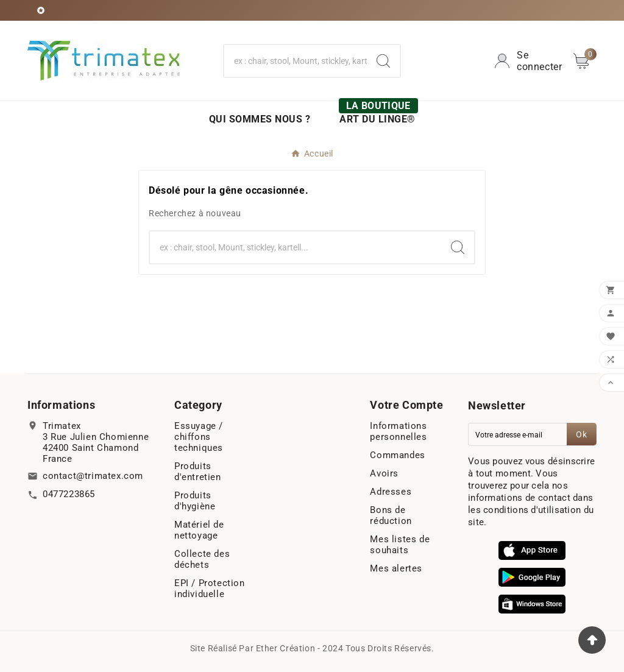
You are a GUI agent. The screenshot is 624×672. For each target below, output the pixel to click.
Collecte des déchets (202, 559)
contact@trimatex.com (93, 476)
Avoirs (384, 473)
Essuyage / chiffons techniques (199, 437)
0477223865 (69, 494)
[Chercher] (295, 61)
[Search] (383, 61)
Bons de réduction (391, 515)
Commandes (397, 455)
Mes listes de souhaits (400, 545)
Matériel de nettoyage (199, 530)
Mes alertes (396, 568)
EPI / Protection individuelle (210, 589)
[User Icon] (529, 61)
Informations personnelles (398, 431)
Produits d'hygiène (195, 501)
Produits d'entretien (198, 472)
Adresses (391, 492)
